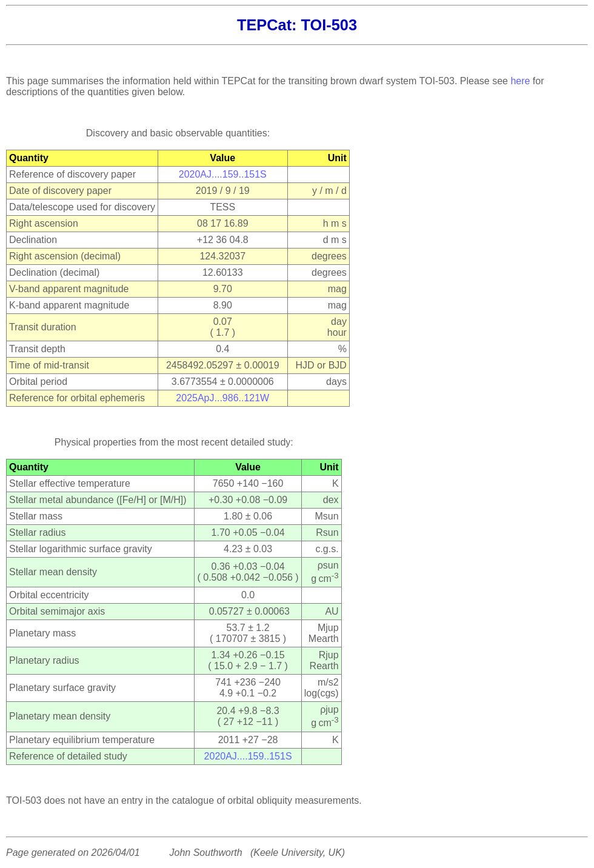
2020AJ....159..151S (223, 174)
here (520, 81)
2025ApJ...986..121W (222, 398)
